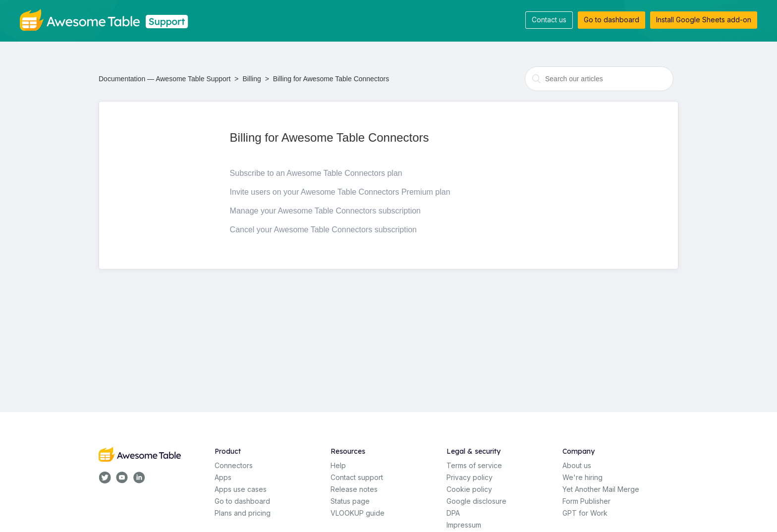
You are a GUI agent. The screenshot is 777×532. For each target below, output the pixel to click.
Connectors (234, 465)
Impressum (464, 525)
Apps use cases (241, 489)
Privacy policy (470, 477)
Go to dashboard (611, 20)
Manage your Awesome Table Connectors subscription (325, 211)
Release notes (354, 489)
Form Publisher (586, 501)
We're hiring (583, 477)
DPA (453, 513)
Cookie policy (469, 489)
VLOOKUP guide (358, 513)
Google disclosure (476, 501)
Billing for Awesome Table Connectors (331, 79)
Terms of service (474, 465)
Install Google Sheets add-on (704, 20)
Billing (251, 79)
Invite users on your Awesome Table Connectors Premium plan (340, 192)
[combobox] (599, 79)
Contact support (357, 477)
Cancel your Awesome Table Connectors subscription (323, 230)
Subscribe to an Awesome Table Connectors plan (316, 173)
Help (338, 465)
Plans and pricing (243, 513)
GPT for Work (585, 513)
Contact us (549, 20)
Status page (350, 501)
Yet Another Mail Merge (601, 489)
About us (577, 465)
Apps (223, 477)
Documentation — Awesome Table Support (165, 79)
